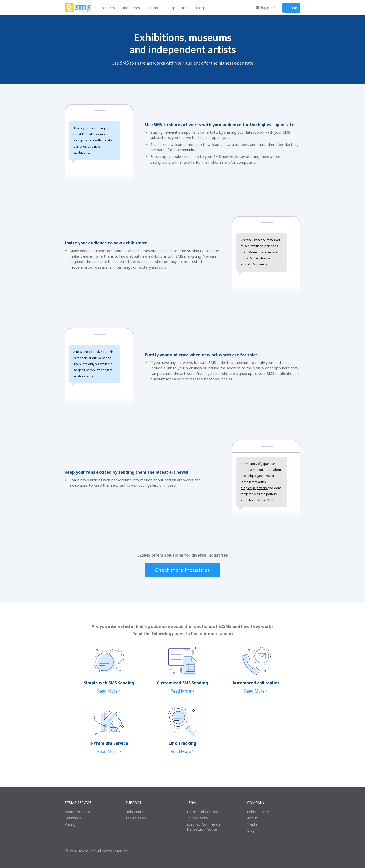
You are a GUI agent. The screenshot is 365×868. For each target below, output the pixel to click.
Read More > (109, 691)
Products (107, 8)
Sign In (291, 8)
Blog (200, 8)
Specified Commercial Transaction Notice (204, 827)
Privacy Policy (197, 818)
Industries (131, 8)
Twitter (253, 824)
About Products (77, 812)
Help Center (178, 8)
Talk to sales (136, 818)
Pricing (154, 8)
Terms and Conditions (204, 812)
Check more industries (182, 570)
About (252, 818)
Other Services (259, 812)
